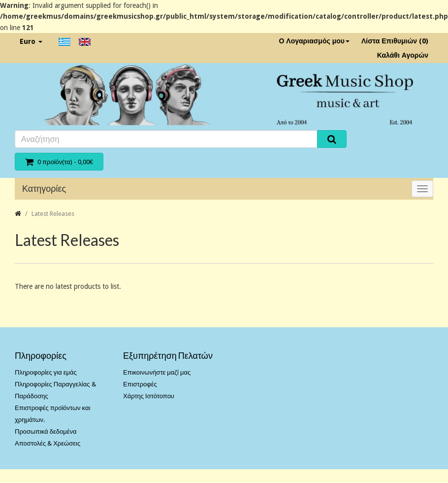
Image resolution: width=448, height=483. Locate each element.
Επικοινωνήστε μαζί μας (157, 372)
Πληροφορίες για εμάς (46, 372)
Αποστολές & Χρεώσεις (48, 443)
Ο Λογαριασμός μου (314, 41)
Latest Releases (53, 214)
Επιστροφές (140, 384)
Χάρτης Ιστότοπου (149, 396)
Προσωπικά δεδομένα (46, 431)
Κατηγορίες (44, 189)
